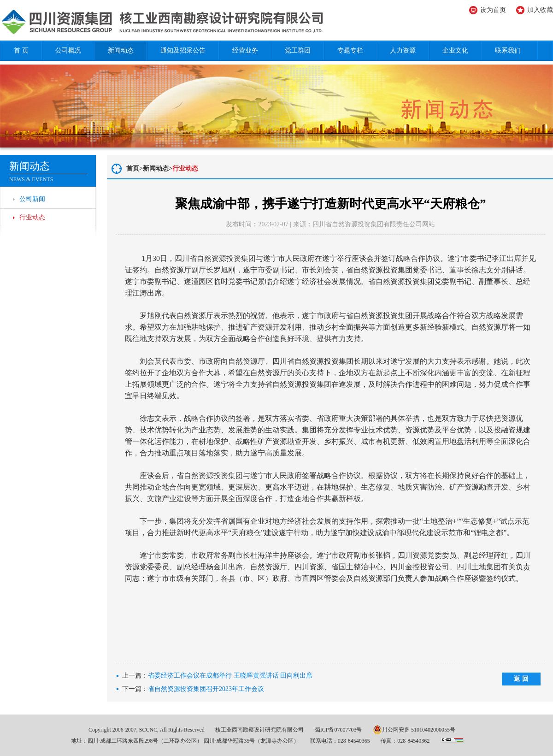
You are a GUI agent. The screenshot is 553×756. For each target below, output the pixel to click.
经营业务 (245, 50)
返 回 (521, 679)
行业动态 (32, 217)
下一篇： (193, 689)
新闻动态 (121, 50)
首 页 (21, 50)
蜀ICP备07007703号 (338, 730)
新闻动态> (158, 168)
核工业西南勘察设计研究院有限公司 (259, 730)
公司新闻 (32, 199)
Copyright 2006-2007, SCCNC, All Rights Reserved (147, 730)
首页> (135, 168)
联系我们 (508, 50)
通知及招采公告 (183, 50)
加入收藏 (540, 10)
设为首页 (493, 10)
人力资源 (403, 50)
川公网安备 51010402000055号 (414, 730)
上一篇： (217, 676)
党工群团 (298, 50)
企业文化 (455, 50)
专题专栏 (350, 50)
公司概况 (68, 50)
